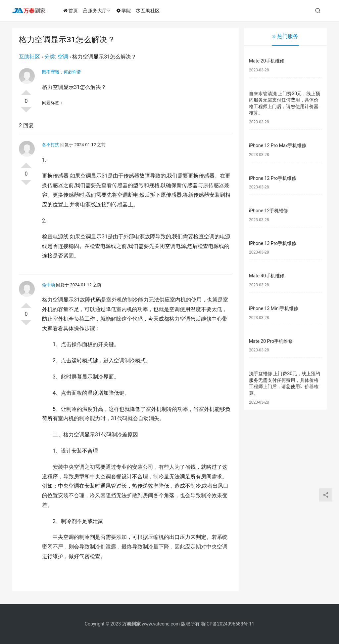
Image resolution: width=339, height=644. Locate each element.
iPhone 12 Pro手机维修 (273, 178)
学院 (124, 11)
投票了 (26, 90)
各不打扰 (51, 145)
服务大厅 (96, 11)
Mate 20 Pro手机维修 (271, 341)
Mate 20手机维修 (267, 61)
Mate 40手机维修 (267, 276)
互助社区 (148, 11)
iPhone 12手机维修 (268, 211)
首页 (71, 11)
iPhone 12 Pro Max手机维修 (278, 145)
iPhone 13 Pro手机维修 (273, 243)
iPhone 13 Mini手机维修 (274, 308)
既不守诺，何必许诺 (61, 72)
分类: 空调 (56, 57)
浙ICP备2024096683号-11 (227, 624)
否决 (26, 112)
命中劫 (48, 285)
